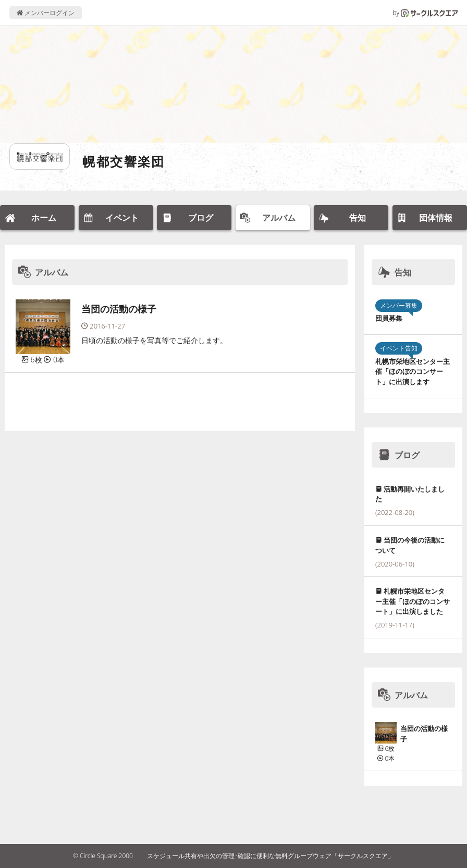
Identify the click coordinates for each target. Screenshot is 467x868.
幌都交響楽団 (124, 161)
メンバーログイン (46, 13)
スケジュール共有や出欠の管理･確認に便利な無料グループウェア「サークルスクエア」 (271, 856)
